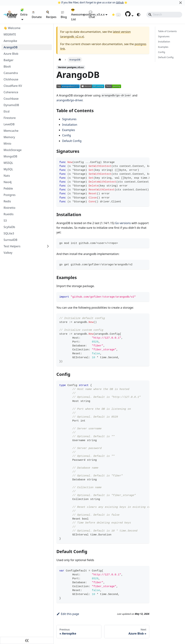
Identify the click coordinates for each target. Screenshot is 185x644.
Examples (69, 130)
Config (67, 135)
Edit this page (68, 614)
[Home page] (60, 60)
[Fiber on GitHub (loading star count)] (116, 14)
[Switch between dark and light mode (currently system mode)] (139, 15)
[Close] (181, 3)
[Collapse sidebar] (27, 640)
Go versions (123, 223)
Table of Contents (167, 31)
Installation (70, 125)
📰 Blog (64, 14)
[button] (129, 16)
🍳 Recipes (51, 14)
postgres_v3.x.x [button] (94, 14)
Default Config (72, 141)
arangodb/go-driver (69, 100)
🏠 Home (12, 14)
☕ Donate (37, 14)
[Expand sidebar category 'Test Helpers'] (48, 246)
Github (120, 2)
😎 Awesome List (78, 15)
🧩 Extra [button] (24, 12)
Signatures (69, 119)
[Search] (164, 15)
